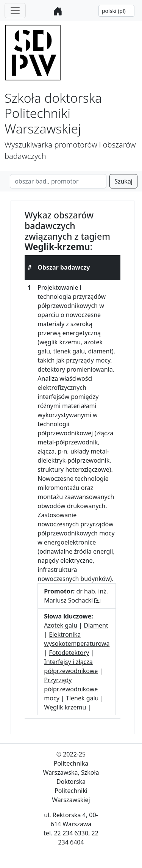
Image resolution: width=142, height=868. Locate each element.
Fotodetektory (69, 653)
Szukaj (123, 181)
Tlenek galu (82, 698)
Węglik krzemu (65, 707)
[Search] (58, 181)
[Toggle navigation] (15, 11)
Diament (96, 625)
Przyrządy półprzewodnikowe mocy (71, 689)
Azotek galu (61, 625)
